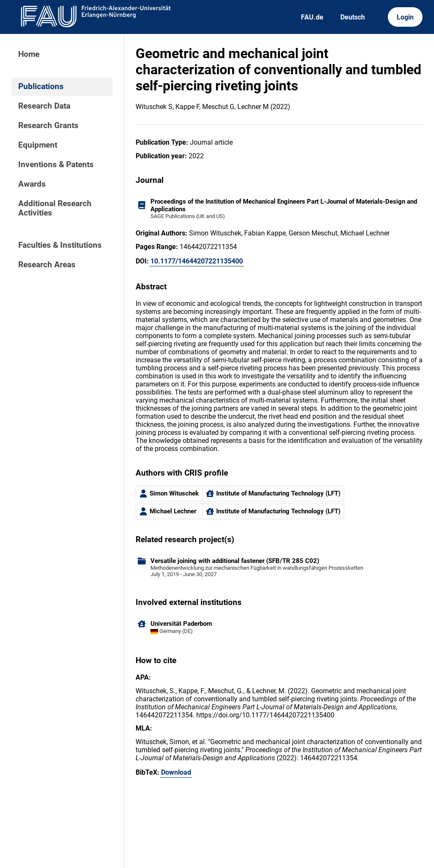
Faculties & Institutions (60, 245)
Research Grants (48, 126)
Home (29, 54)
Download (176, 772)
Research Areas (47, 265)
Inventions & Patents (56, 165)
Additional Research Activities (55, 208)
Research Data (44, 106)
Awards (32, 184)
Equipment (38, 145)
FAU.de (312, 17)
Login (405, 17)
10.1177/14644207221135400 (197, 261)
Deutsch (353, 17)
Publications (41, 87)
